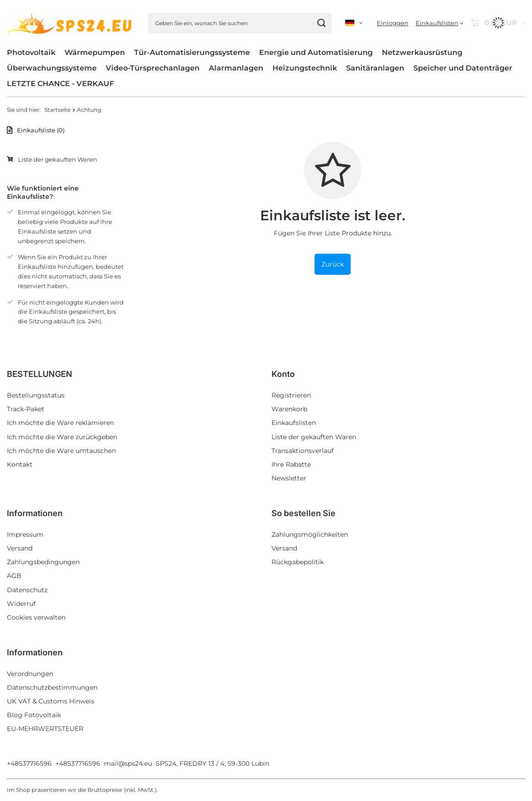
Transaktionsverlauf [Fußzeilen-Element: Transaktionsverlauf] (303, 451)
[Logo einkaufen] (71, 23)
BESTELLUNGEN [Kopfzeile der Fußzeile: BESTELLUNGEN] (40, 374)
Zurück (333, 264)
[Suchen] (321, 23)
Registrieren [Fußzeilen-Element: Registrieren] (291, 395)
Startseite (57, 110)
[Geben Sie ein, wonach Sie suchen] (240, 23)
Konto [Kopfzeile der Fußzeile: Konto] (283, 374)
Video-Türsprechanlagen (153, 68)
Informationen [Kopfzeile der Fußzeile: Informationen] (35, 513)
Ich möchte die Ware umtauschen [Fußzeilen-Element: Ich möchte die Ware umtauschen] (61, 451)
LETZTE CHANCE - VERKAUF (60, 84)
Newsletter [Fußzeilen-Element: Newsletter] (289, 478)
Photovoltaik (31, 52)
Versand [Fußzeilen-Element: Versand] (20, 548)
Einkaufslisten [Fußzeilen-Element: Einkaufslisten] (294, 423)
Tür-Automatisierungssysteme (192, 52)
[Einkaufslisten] (440, 23)
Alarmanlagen (236, 68)
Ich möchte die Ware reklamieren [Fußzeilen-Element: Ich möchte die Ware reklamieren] (60, 423)
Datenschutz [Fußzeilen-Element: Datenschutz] (27, 590)
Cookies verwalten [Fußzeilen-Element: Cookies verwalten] (36, 617)
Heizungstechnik (305, 68)
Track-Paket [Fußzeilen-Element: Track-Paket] (26, 409)
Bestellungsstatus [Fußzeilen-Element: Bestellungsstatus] (36, 395)
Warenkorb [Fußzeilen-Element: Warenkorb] (289, 409)
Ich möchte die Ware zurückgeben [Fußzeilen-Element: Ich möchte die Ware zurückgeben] (62, 437)
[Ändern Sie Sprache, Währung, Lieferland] (354, 23)
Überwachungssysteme (52, 68)
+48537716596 (29, 763)
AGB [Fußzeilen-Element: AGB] (14, 576)
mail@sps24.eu (128, 763)
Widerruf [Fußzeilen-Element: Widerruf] (21, 604)
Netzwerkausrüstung (422, 52)
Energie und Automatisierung (316, 52)
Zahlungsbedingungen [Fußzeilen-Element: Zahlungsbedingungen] (43, 562)
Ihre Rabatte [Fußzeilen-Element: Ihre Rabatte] (291, 464)
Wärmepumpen (95, 52)
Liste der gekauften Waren (57, 159)
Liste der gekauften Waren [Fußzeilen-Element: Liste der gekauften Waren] (314, 437)
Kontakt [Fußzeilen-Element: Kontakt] (20, 464)
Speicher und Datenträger (463, 68)
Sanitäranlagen (375, 68)
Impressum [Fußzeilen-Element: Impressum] (25, 534)
